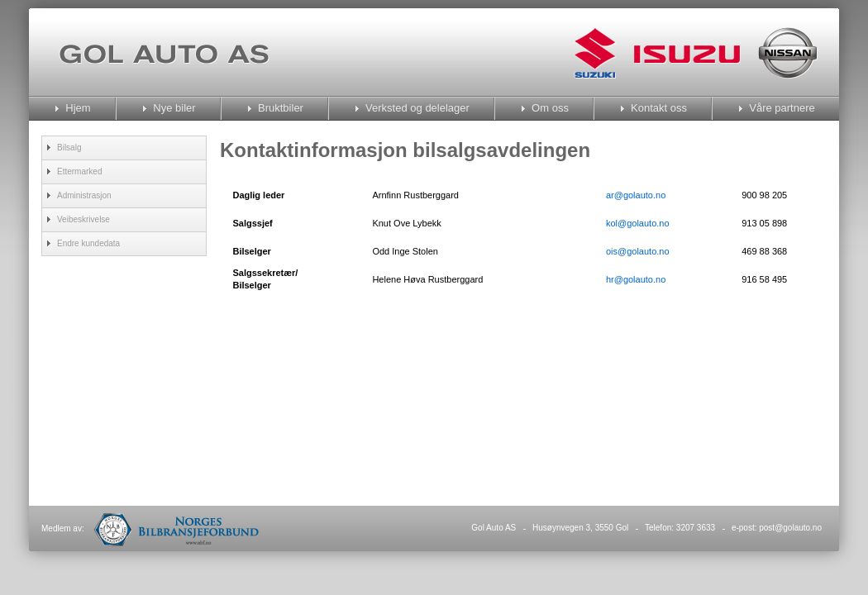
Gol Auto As (164, 54)
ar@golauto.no (636, 195)
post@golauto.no (790, 528)
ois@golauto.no (638, 251)
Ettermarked (79, 171)
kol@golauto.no (638, 223)
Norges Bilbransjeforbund (176, 530)
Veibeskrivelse (83, 219)
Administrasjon (84, 195)
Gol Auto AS (494, 528)
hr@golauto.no (636, 279)
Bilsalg (69, 148)
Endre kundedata (88, 243)
